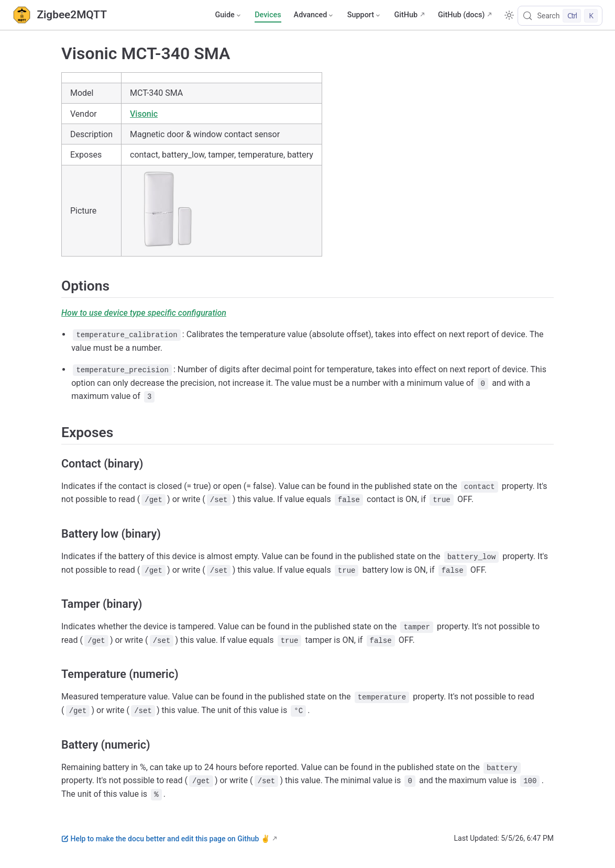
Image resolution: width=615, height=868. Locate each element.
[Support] (365, 15)
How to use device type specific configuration (144, 313)
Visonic (144, 114)
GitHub (406, 15)
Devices (268, 15)
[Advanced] (314, 15)
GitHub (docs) (461, 15)
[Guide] (228, 15)
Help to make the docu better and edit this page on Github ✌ (166, 839)
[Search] (560, 16)
